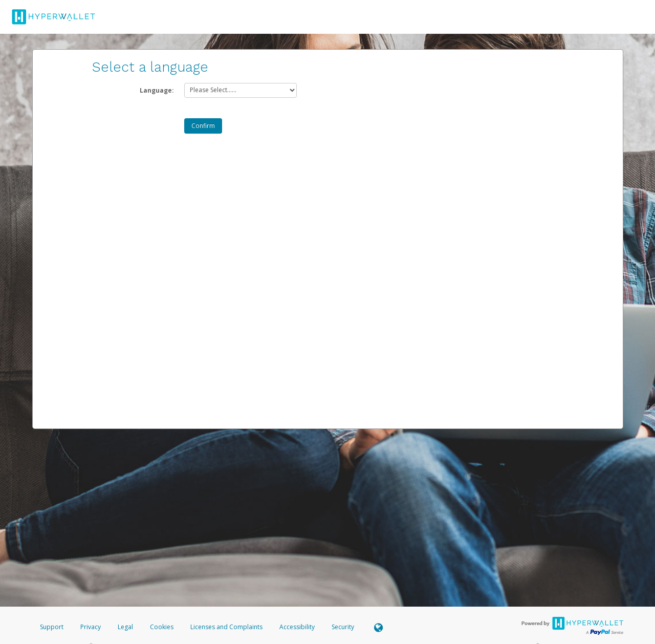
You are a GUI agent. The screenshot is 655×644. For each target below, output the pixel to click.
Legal (125, 627)
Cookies (162, 627)
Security (343, 627)
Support (52, 627)
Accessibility (297, 627)
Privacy (91, 627)
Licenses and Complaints (227, 627)
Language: (157, 90)
